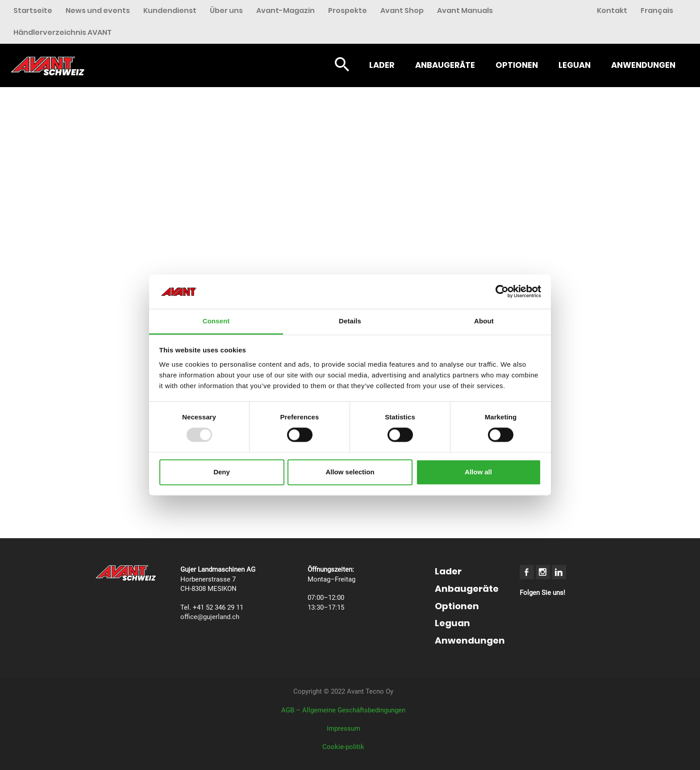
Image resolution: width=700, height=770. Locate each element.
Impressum (344, 728)
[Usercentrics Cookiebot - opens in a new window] (502, 292)
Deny (222, 472)
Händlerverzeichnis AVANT (62, 32)
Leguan (575, 65)
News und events (98, 10)
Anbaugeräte (445, 65)
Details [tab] (350, 321)
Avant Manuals (465, 10)
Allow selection (350, 472)
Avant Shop (402, 10)
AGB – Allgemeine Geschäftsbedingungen (343, 710)
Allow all (478, 472)
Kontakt (612, 10)
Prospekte (348, 10)
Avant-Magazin (285, 10)
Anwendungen (643, 65)
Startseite (33, 10)
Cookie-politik (343, 747)
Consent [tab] (216, 321)
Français (657, 10)
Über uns (226, 10)
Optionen (517, 65)
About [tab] (484, 321)
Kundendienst (170, 10)
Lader (382, 65)
